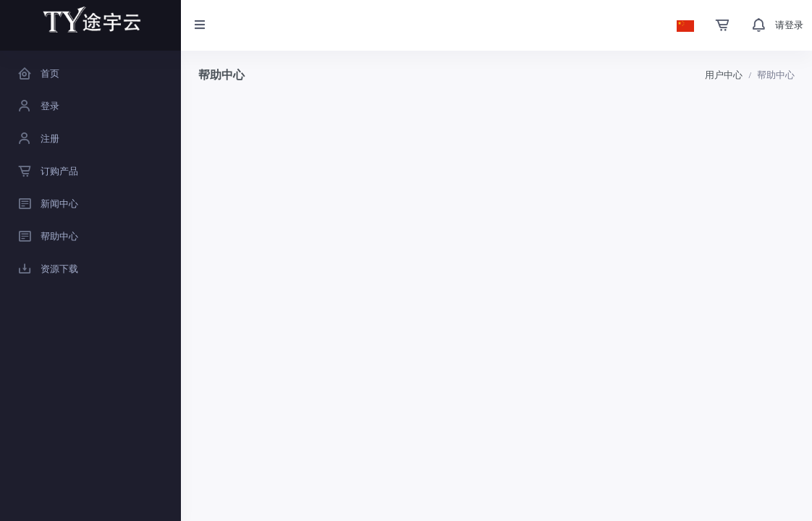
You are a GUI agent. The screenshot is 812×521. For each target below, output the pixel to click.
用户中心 (724, 75)
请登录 (789, 25)
